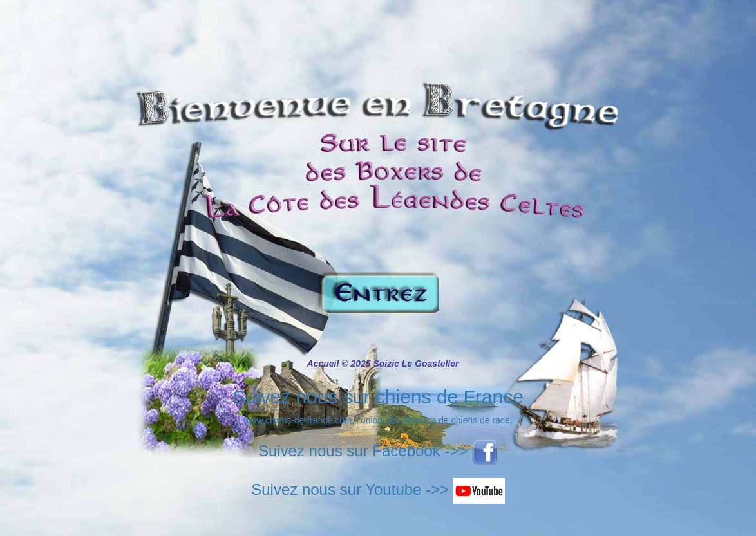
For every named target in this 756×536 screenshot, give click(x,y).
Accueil (323, 364)
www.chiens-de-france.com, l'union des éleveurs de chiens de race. (378, 420)
